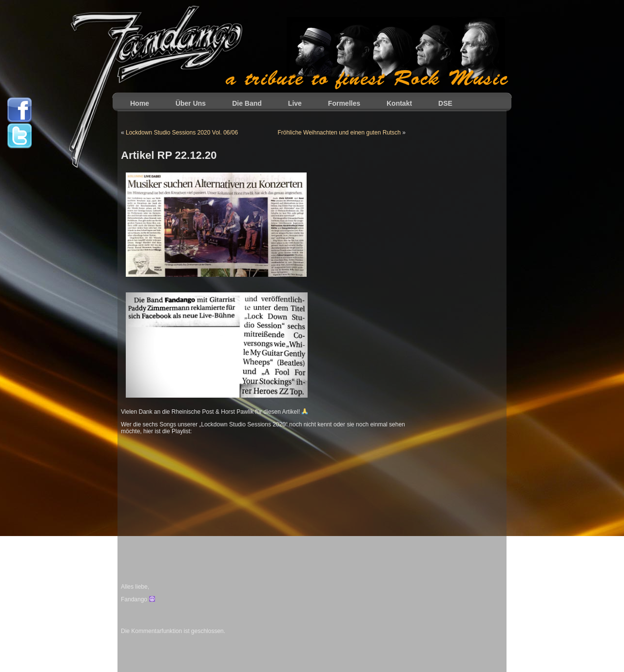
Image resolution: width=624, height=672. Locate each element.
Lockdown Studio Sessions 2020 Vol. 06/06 (182, 133)
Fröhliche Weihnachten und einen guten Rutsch (339, 133)
